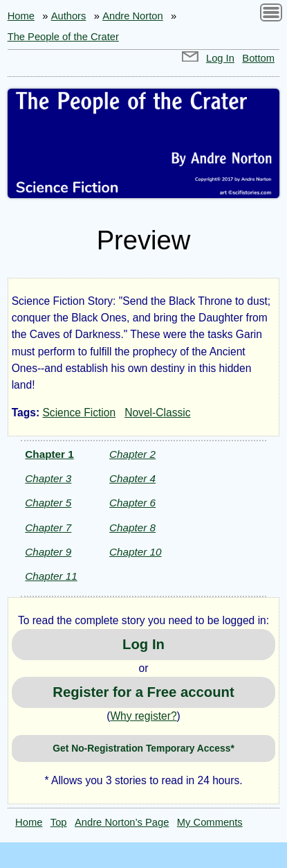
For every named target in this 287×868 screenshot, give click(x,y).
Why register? (143, 716)
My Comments (210, 822)
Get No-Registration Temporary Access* (143, 748)
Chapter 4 (132, 478)
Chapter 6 (132, 503)
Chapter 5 (48, 503)
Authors (69, 16)
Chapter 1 (49, 454)
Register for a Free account (143, 692)
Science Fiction (79, 413)
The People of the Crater (63, 37)
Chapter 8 (132, 528)
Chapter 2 (132, 454)
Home (21, 16)
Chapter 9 (48, 552)
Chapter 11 (51, 576)
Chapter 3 (48, 478)
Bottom (258, 58)
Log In (220, 58)
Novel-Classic (157, 413)
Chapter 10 (135, 552)
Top (59, 822)
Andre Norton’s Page (122, 822)
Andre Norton (133, 16)
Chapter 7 (48, 528)
